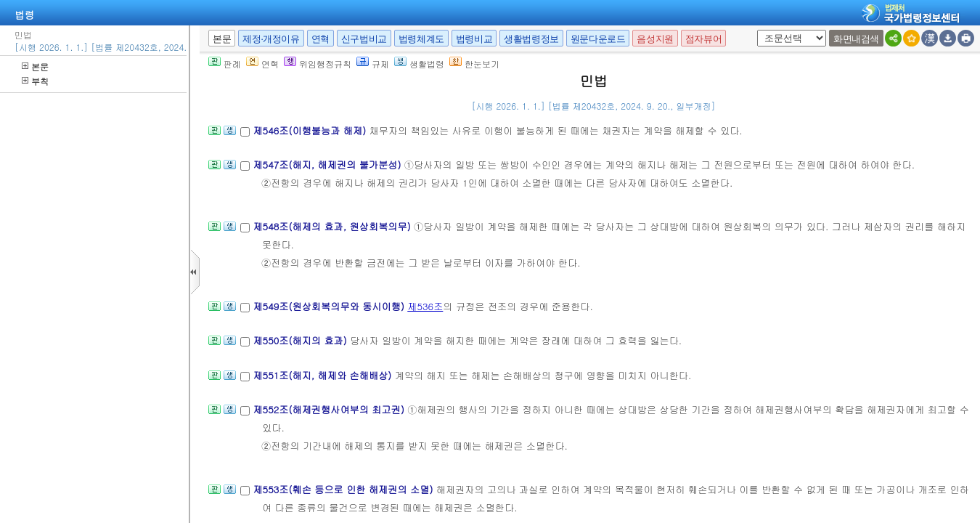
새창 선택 (755, 30)
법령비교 (474, 39)
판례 (225, 64)
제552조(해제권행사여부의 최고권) (330, 409)
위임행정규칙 (318, 64)
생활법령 (419, 64)
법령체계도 (421, 39)
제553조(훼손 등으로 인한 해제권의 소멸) (344, 489)
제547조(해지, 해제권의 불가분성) (328, 165)
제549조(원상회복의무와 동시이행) (330, 306)
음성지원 (655, 39)
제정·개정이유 (271, 39)
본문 (35, 66)
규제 (373, 64)
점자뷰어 (703, 39)
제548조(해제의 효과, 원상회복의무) (333, 226)
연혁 (320, 39)
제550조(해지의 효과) (301, 340)
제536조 (425, 306)
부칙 (35, 81)
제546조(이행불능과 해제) (311, 130)
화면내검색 (856, 39)
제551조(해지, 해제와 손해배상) (323, 375)
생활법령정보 (531, 39)
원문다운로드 (598, 39)
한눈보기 (474, 64)
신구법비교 (364, 39)
